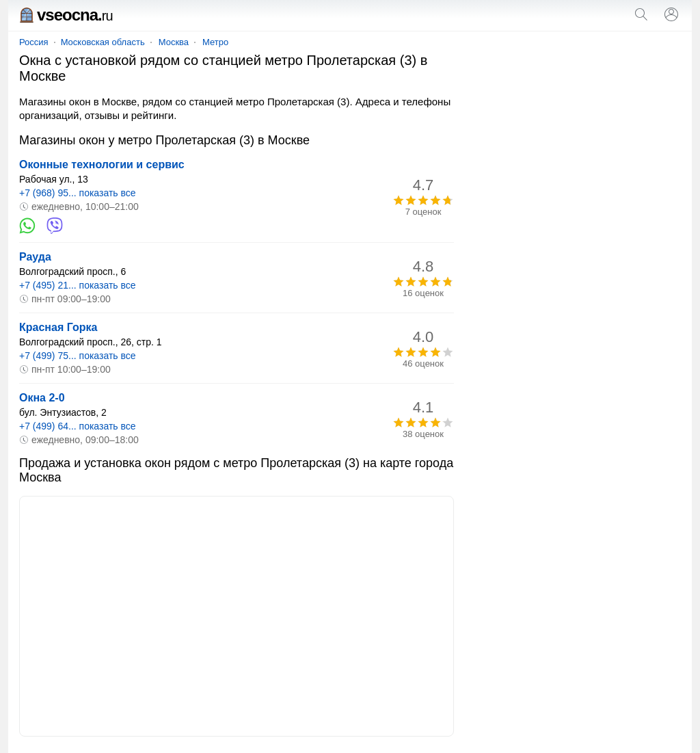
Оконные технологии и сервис (102, 164)
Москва (174, 42)
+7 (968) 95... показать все (78, 193)
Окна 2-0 (42, 398)
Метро (215, 42)
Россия (34, 42)
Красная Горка (58, 327)
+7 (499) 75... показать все (78, 356)
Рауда (35, 257)
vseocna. (66, 15)
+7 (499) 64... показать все (78, 426)
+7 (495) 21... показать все (78, 285)
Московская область (103, 42)
